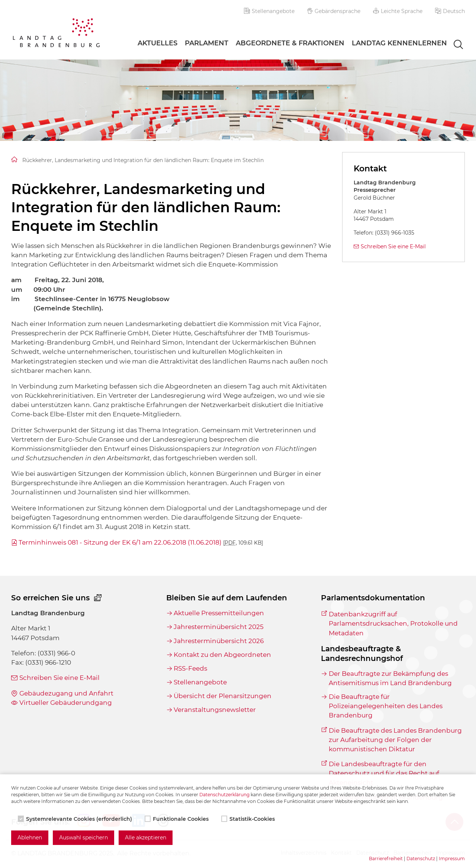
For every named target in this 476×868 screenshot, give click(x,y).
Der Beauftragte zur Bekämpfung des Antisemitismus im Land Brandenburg (390, 678)
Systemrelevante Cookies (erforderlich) (76, 819)
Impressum (452, 859)
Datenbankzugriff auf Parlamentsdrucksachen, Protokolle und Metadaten (393, 623)
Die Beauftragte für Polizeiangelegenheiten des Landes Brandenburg (386, 706)
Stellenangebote (269, 11)
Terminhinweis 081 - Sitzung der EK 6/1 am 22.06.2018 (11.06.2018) (141, 542)
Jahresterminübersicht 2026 (219, 641)
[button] (450, 11)
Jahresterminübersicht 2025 (219, 627)
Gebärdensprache (334, 11)
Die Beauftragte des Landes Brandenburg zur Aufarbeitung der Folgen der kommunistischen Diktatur (395, 740)
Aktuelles (157, 43)
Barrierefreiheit (386, 859)
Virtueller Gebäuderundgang (66, 703)
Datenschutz (421, 859)
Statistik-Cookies (249, 819)
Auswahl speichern (83, 838)
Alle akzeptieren (146, 838)
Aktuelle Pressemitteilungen (219, 613)
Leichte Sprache (398, 11)
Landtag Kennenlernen (399, 43)
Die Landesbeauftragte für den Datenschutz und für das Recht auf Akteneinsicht (384, 773)
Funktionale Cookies (177, 819)
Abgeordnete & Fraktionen (290, 43)
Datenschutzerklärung (224, 795)
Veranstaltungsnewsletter (215, 710)
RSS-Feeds (190, 668)
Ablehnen (30, 838)
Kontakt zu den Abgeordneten (222, 655)
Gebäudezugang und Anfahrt (66, 693)
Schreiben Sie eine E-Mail (393, 246)
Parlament (207, 43)
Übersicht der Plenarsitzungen (223, 696)
